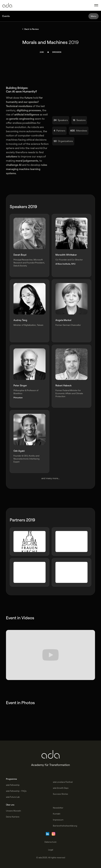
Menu (94, 16)
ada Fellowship (13, 785)
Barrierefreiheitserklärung (65, 826)
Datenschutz (51, 842)
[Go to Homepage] (7, 5)
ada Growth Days (61, 788)
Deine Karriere (13, 817)
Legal (51, 850)
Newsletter (58, 808)
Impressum (58, 820)
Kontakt (57, 814)
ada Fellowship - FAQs (16, 791)
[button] (96, 5)
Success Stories (60, 794)
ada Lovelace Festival (63, 782)
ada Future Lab (13, 797)
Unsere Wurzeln (13, 811)
